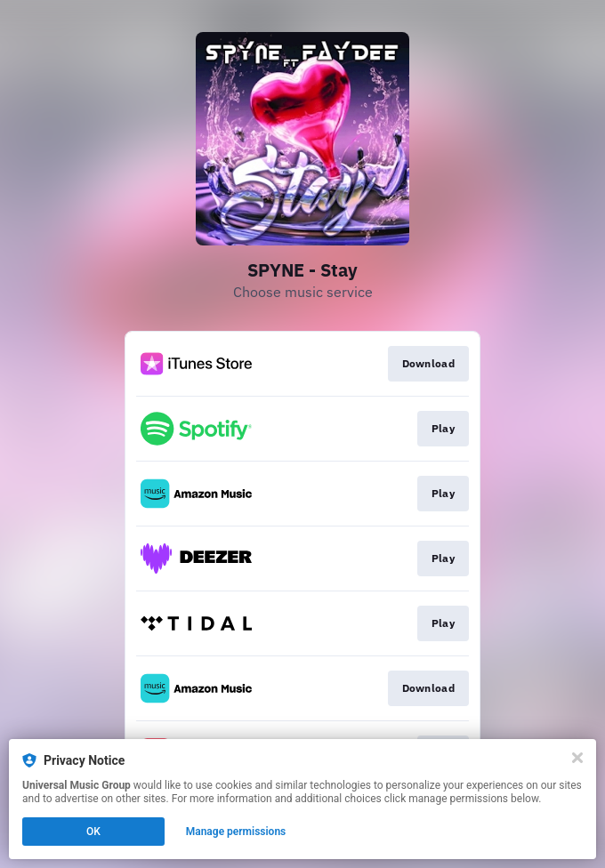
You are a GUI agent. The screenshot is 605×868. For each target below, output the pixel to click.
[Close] (577, 758)
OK (93, 832)
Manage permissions (236, 832)
